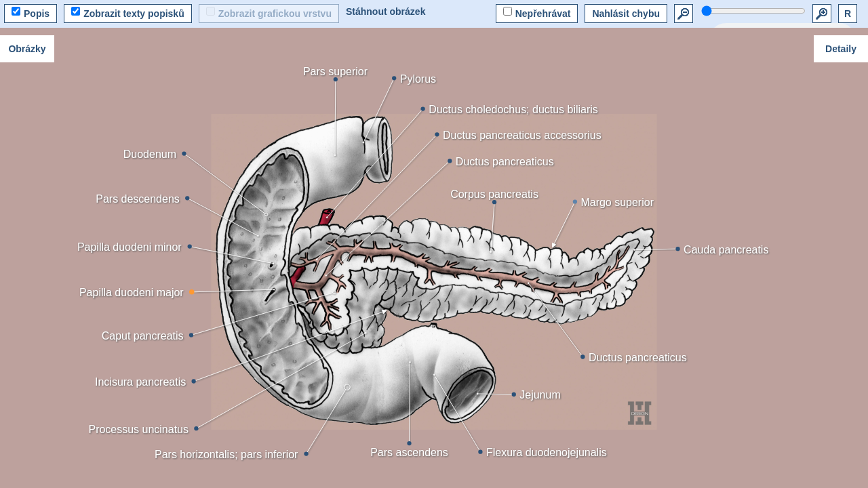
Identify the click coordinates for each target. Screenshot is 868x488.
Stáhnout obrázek (386, 12)
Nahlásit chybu (626, 14)
